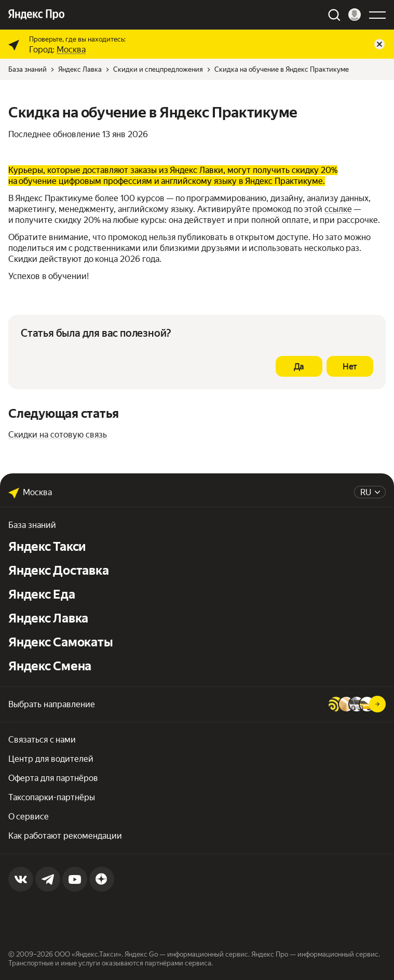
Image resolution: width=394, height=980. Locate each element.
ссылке (338, 209)
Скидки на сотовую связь (58, 435)
